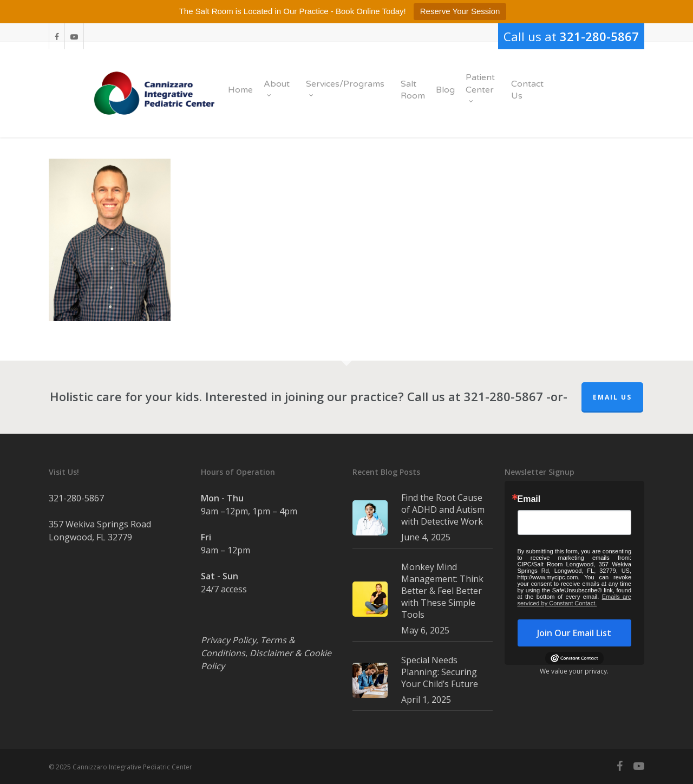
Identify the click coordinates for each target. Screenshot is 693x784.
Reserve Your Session (460, 11)
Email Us (612, 397)
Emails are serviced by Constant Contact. (574, 600)
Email (529, 499)
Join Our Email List (574, 633)
